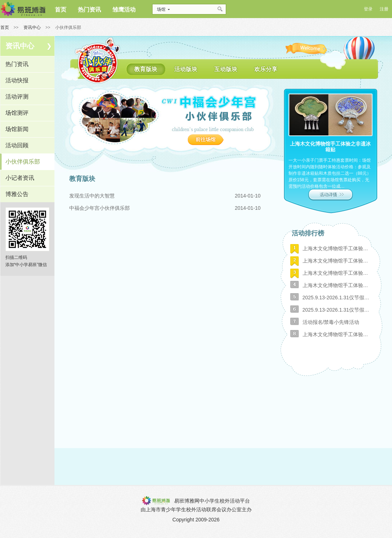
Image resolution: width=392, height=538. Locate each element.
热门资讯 (17, 64)
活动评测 (17, 97)
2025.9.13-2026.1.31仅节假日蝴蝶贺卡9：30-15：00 (337, 310)
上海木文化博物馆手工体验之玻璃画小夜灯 (337, 248)
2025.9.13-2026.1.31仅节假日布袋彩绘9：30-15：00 (337, 298)
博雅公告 (17, 194)
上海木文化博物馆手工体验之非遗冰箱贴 (337, 334)
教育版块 (146, 69)
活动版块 (186, 69)
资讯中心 (32, 27)
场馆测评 (17, 113)
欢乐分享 (266, 69)
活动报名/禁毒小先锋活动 (331, 322)
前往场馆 (206, 140)
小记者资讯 (20, 178)
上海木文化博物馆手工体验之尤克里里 (337, 285)
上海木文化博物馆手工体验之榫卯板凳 (337, 273)
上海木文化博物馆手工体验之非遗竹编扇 (337, 261)
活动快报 (17, 80)
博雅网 (23, 9)
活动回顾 (17, 145)
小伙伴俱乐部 (23, 162)
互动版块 (226, 69)
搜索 (221, 9)
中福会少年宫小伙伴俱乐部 (100, 208)
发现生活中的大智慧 (92, 196)
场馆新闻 (17, 129)
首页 (5, 27)
